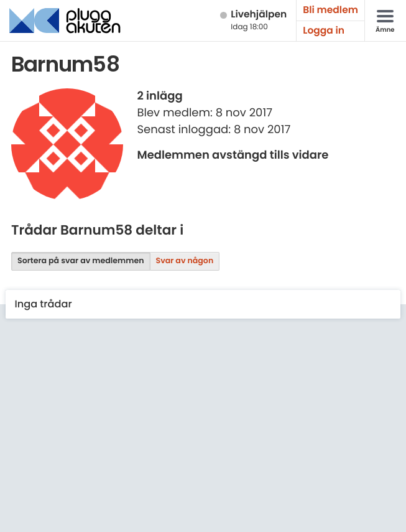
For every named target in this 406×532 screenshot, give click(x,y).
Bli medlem (330, 10)
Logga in (324, 31)
